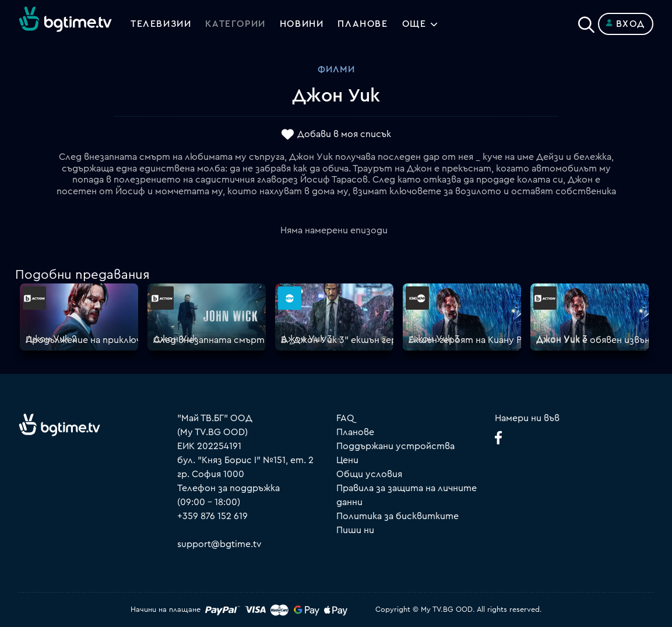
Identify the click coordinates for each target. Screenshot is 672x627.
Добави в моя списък (344, 135)
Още (414, 24)
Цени (347, 460)
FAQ (345, 418)
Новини (302, 24)
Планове (355, 432)
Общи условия (369, 474)
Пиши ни (355, 530)
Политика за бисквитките (397, 516)
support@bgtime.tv (219, 544)
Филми (336, 69)
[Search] (586, 22)
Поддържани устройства (395, 446)
